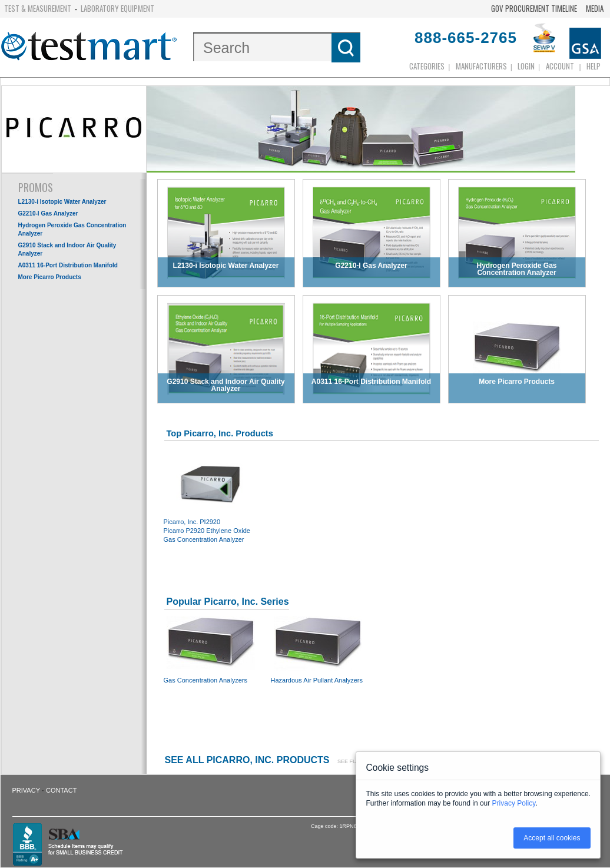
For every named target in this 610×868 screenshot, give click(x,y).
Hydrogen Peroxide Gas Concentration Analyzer (72, 229)
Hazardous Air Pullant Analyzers (318, 649)
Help (594, 66)
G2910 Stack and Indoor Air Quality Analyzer (67, 249)
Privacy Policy (514, 803)
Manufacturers (481, 66)
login (526, 66)
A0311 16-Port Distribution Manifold (68, 265)
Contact (61, 790)
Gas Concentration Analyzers (211, 649)
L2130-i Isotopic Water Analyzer (62, 202)
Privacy (26, 790)
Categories (427, 66)
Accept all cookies (552, 838)
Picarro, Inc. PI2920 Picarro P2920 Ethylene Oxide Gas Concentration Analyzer (211, 499)
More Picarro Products (50, 277)
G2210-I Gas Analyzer (48, 213)
